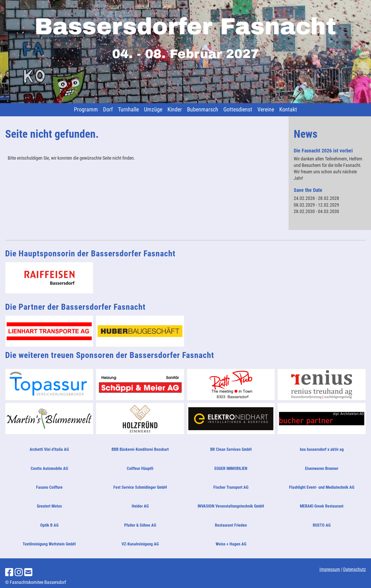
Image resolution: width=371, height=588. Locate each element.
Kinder (175, 109)
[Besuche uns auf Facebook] (9, 573)
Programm (86, 109)
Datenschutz (355, 569)
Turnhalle (128, 109)
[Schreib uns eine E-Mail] (28, 573)
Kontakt (288, 109)
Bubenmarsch (203, 109)
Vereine (266, 109)
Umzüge (153, 109)
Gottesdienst (238, 109)
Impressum (330, 569)
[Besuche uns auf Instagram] (19, 573)
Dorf (108, 109)
